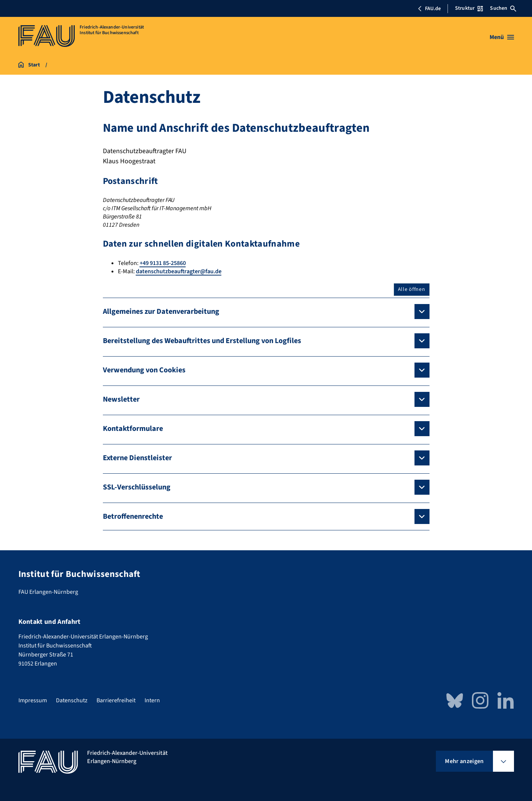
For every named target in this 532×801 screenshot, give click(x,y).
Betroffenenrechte (133, 516)
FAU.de (429, 9)
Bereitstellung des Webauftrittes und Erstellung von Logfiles (202, 341)
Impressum (33, 700)
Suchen (503, 8)
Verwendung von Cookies (144, 370)
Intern (152, 700)
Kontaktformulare (133, 429)
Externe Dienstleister (137, 458)
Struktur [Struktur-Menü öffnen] (469, 8)
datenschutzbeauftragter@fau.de (179, 271)
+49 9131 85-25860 (163, 263)
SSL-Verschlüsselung (137, 487)
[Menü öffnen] (502, 37)
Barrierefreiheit (116, 700)
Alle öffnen (412, 289)
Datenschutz (72, 700)
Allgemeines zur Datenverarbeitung (161, 312)
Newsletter (121, 399)
